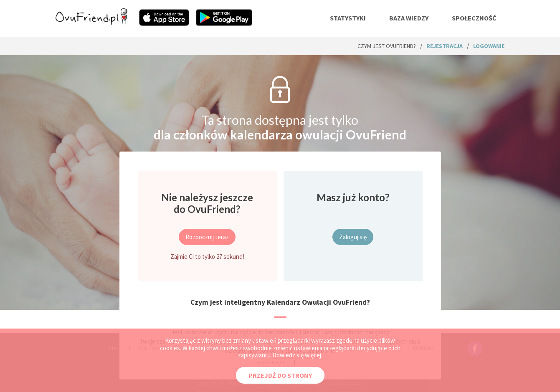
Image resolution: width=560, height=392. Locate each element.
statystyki (348, 18)
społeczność (474, 18)
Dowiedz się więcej (297, 355)
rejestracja (445, 46)
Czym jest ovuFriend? (387, 46)
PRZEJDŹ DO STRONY (280, 375)
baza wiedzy (409, 18)
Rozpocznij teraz (207, 237)
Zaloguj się (353, 237)
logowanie (489, 46)
